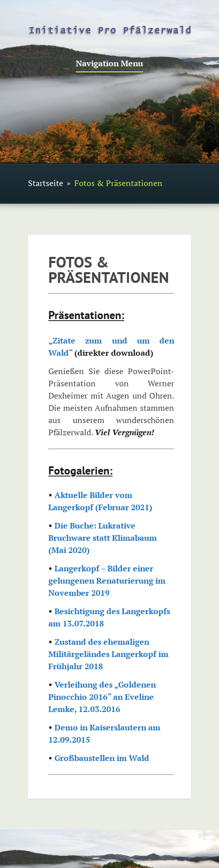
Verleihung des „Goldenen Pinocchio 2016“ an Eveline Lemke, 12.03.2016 (102, 697)
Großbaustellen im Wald (102, 758)
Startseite (46, 183)
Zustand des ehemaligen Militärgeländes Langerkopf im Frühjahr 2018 (108, 654)
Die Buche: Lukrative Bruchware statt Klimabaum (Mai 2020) (103, 538)
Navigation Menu (109, 64)
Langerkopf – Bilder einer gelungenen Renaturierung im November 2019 (107, 581)
